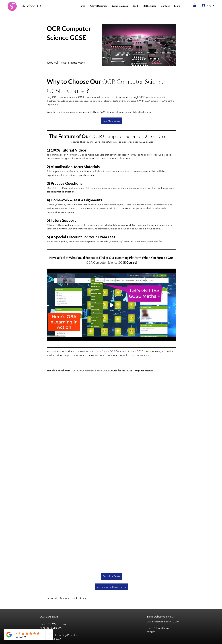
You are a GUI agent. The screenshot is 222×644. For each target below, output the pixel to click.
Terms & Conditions (158, 628)
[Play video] (112, 305)
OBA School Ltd (49, 617)
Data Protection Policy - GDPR (163, 622)
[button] (99, 6)
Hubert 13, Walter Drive (53, 624)
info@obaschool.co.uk (162, 617)
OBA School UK (30, 6)
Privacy (151, 632)
